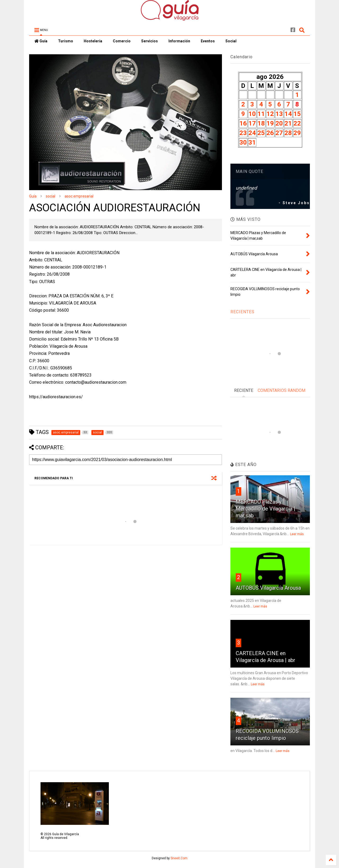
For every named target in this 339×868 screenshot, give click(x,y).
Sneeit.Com (179, 858)
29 (297, 133)
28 (288, 133)
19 (270, 123)
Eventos (208, 41)
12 (270, 114)
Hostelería (93, 41)
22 (297, 123)
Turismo (66, 41)
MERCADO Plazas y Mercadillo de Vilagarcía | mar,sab (266, 509)
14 (288, 114)
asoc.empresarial (79, 196)
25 (261, 133)
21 (288, 123)
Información (179, 41)
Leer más (297, 534)
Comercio (122, 41)
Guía (41, 41)
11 (261, 114)
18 (261, 123)
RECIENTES (242, 312)
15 (297, 114)
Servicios (150, 41)
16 (243, 123)
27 (279, 133)
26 (270, 133)
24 (252, 133)
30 (243, 142)
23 (243, 133)
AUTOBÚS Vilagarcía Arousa (268, 588)
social (51, 196)
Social (231, 41)
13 (279, 114)
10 (252, 114)
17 (252, 123)
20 (279, 123)
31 (252, 142)
